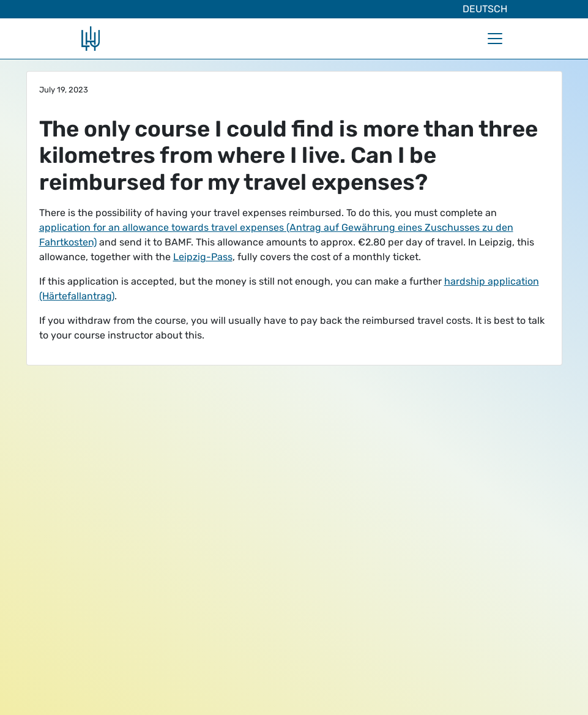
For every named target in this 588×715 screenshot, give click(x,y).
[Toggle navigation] (495, 39)
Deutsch (485, 9)
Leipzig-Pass (203, 257)
